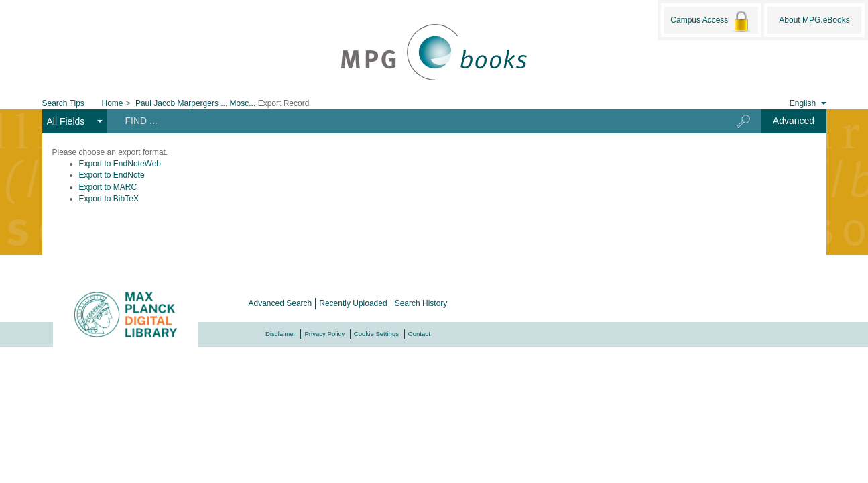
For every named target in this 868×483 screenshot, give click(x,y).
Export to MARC (108, 187)
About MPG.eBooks (814, 20)
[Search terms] (412, 121)
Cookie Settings (376, 334)
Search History (421, 303)
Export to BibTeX (109, 199)
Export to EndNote (112, 175)
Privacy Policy (324, 334)
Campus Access (711, 21)
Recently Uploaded (353, 303)
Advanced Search (281, 303)
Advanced (794, 121)
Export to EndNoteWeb (120, 164)
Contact (419, 334)
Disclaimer (281, 334)
